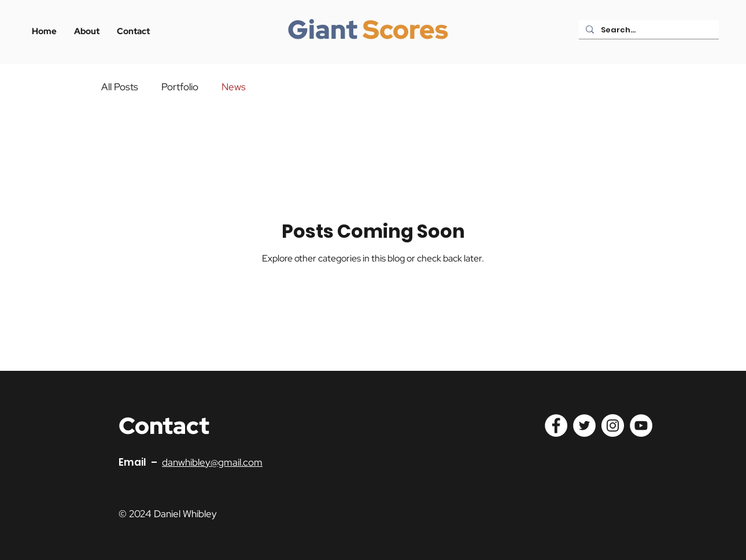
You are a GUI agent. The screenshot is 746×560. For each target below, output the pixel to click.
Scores (405, 30)
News (234, 87)
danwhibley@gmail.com (212, 462)
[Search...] (648, 30)
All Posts (120, 87)
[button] (133, 31)
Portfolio (180, 87)
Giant (322, 30)
